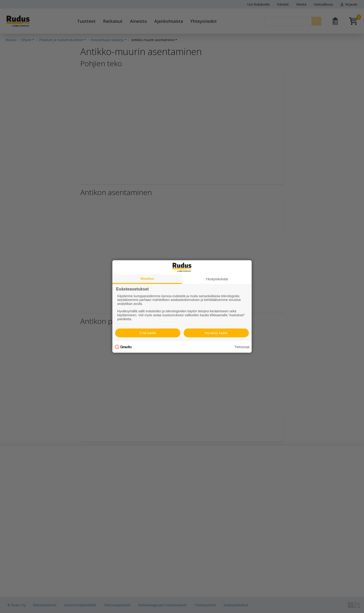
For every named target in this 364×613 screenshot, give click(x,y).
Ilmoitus (147, 279)
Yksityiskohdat (217, 279)
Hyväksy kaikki (216, 333)
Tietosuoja (242, 347)
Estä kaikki (148, 333)
